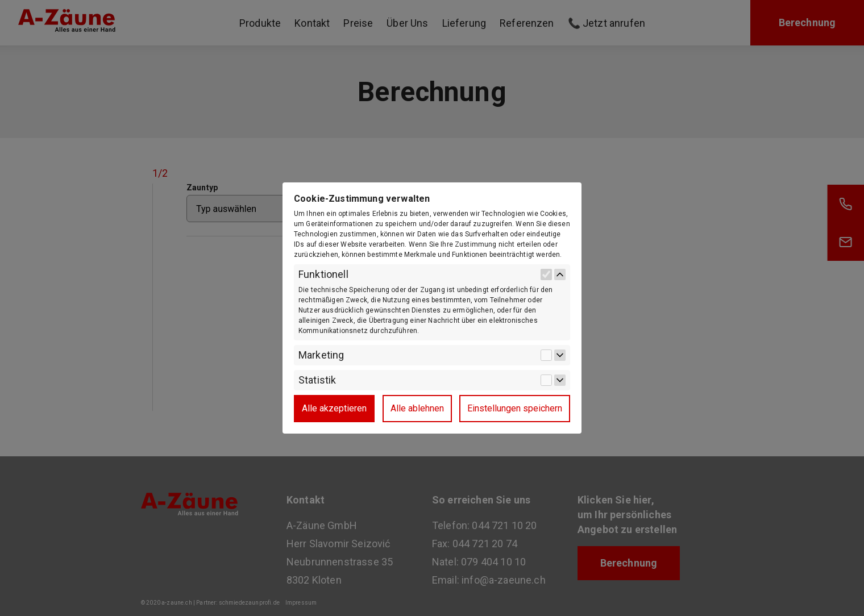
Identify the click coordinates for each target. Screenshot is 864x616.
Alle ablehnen (417, 408)
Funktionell (323, 274)
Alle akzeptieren (334, 408)
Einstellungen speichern (515, 408)
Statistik (317, 380)
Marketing (321, 355)
